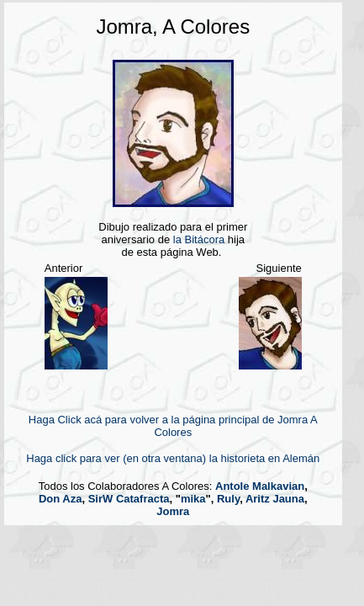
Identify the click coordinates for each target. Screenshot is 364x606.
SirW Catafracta (129, 499)
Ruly (228, 499)
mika (193, 499)
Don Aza (61, 499)
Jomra (173, 511)
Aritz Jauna (275, 499)
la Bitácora (199, 239)
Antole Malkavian (260, 486)
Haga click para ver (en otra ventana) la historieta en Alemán (173, 458)
